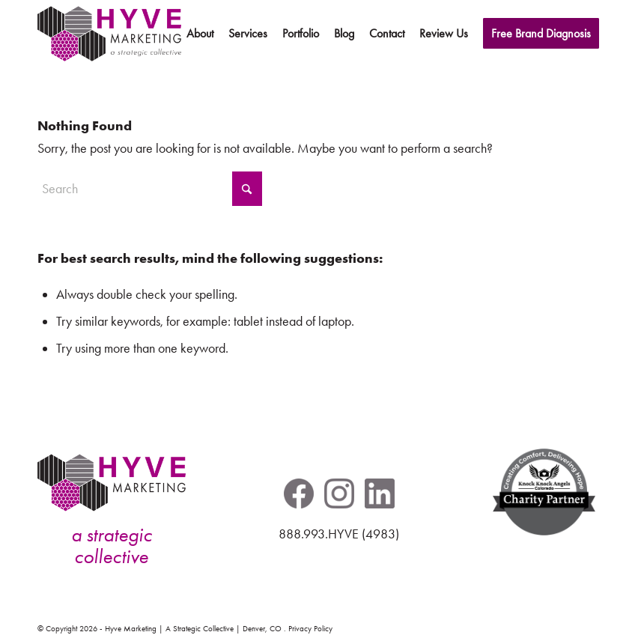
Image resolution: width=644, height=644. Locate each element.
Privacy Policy (310, 629)
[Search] (150, 189)
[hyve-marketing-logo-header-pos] (109, 34)
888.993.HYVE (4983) (339, 534)
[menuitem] (200, 34)
